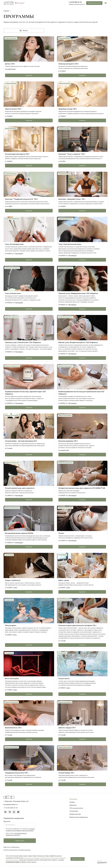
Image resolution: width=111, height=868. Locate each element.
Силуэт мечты (64, 678)
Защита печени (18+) (13, 109)
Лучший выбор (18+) (66, 773)
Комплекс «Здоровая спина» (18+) (72, 199)
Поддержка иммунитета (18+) (17, 773)
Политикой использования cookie (34, 858)
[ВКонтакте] (5, 812)
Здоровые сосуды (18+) (68, 109)
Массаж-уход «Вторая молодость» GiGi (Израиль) (78, 342)
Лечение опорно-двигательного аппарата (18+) (77, 625)
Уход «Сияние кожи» (13, 293)
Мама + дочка (64, 580)
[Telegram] (10, 812)
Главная (6, 11)
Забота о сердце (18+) (67, 728)
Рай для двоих (11, 625)
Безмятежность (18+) (13, 728)
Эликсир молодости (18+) (69, 64)
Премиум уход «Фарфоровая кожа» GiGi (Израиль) (78, 293)
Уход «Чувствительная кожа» (70, 244)
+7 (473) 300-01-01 (75, 2)
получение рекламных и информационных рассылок (16, 834)
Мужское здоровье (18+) (68, 441)
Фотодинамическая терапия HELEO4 (19, 533)
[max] (18, 812)
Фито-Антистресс (12, 678)
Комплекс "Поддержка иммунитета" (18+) (21, 199)
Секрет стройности (13, 580)
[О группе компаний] (20, 3)
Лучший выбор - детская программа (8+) (21, 441)
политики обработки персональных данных (22, 830)
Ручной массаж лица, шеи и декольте (20, 488)
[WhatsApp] (14, 812)
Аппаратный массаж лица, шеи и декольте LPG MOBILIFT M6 (82, 488)
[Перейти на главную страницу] (9, 3)
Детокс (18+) (10, 64)
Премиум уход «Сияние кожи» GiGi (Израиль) (23, 342)
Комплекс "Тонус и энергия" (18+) (72, 154)
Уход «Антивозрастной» (15, 244)
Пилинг (61, 533)
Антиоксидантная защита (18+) (17, 154)
